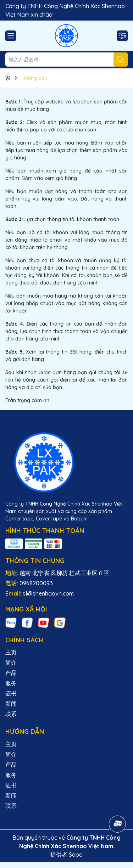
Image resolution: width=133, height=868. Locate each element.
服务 (11, 683)
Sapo (76, 855)
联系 (11, 714)
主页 (11, 652)
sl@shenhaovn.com (48, 593)
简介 (11, 663)
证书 (11, 693)
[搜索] (121, 60)
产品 (11, 673)
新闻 (11, 704)
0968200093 (36, 583)
